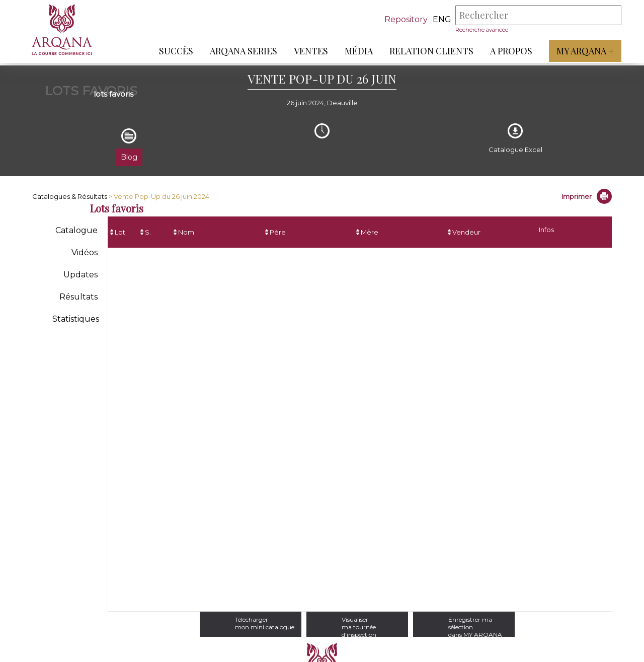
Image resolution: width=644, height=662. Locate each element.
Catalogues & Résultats (70, 196)
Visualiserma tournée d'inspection (367, 623)
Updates (80, 275)
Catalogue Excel (515, 150)
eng (439, 19)
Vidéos (85, 252)
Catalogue (76, 230)
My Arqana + (583, 51)
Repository (404, 19)
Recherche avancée (479, 30)
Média (356, 51)
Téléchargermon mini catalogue (236, 623)
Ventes (308, 51)
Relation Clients (429, 51)
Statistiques (76, 319)
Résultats (78, 297)
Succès (174, 51)
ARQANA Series (241, 51)
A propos (509, 51)
